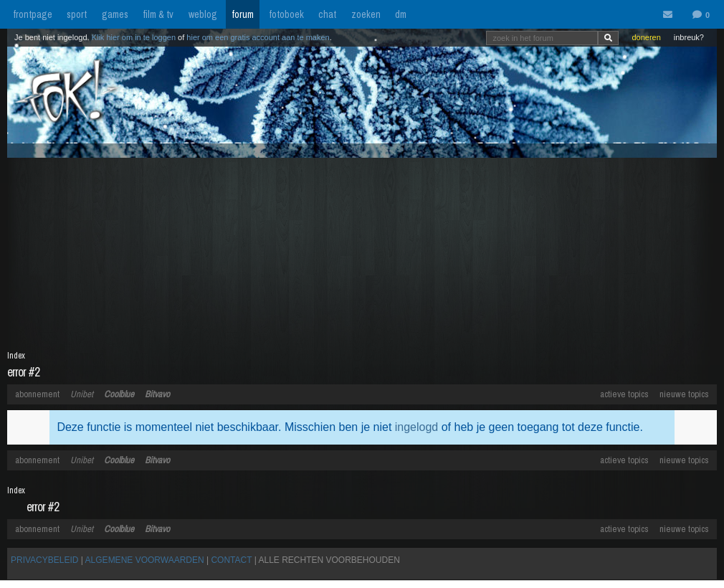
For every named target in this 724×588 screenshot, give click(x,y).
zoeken (366, 14)
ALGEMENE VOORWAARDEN (145, 560)
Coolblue (119, 394)
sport (77, 14)
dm (401, 14)
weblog (203, 14)
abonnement (37, 394)
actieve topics (624, 394)
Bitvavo (157, 394)
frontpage (33, 14)
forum (243, 14)
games (115, 14)
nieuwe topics (684, 394)
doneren (646, 37)
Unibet (82, 394)
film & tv (158, 14)
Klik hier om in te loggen (134, 37)
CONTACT (231, 560)
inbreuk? (689, 37)
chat (327, 14)
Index (16, 356)
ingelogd (417, 427)
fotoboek (286, 14)
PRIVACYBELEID (44, 560)
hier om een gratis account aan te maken (258, 37)
